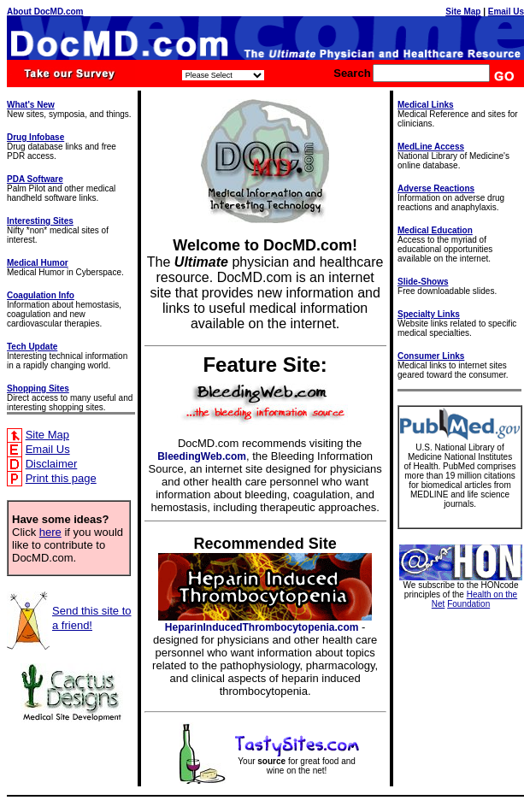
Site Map (463, 12)
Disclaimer (52, 464)
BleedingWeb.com (202, 456)
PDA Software (35, 179)
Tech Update (32, 347)
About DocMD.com (45, 12)
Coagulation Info (41, 295)
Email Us (506, 12)
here (50, 532)
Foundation (468, 604)
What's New (31, 105)
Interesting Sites (40, 221)
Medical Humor (38, 263)
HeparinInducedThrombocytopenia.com (262, 627)
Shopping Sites (38, 388)
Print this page (61, 478)
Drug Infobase (35, 137)
